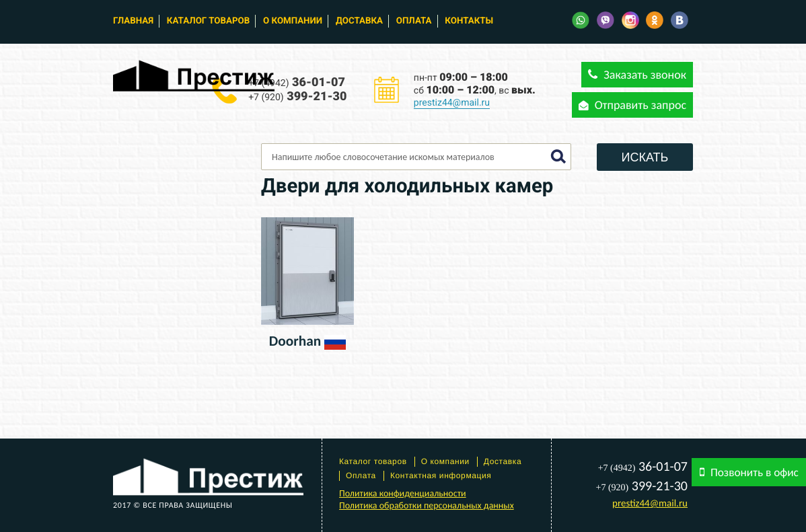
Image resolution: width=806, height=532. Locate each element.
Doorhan (295, 341)
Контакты (469, 21)
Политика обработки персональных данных (427, 505)
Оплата (414, 21)
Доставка (359, 21)
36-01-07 (297, 82)
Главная (133, 21)
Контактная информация (441, 476)
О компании (293, 21)
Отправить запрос (632, 105)
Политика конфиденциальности (403, 493)
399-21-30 (297, 97)
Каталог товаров (208, 21)
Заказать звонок (637, 75)
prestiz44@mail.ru (452, 103)
